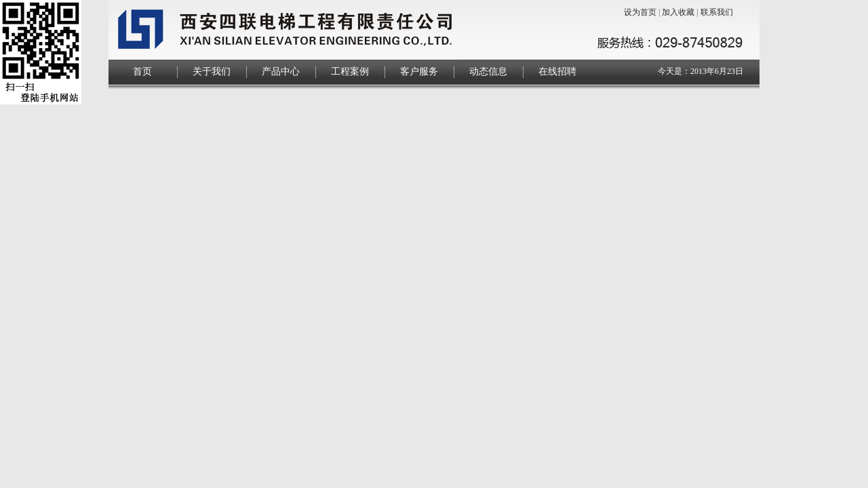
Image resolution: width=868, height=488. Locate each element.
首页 (142, 72)
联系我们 (717, 12)
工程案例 (350, 72)
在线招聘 (557, 72)
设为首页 (640, 12)
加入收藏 (678, 12)
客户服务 (419, 72)
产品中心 (281, 72)
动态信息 (488, 72)
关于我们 (212, 72)
